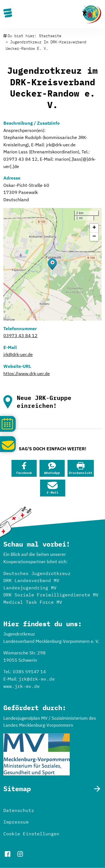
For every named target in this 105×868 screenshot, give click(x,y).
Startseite (50, 36)
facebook (8, 854)
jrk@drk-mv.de (37, 679)
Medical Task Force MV (33, 602)
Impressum (16, 822)
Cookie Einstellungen (31, 834)
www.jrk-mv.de (22, 686)
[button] (52, 264)
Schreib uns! (8, 443)
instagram (20, 854)
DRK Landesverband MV (31, 580)
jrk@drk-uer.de (18, 354)
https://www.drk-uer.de (27, 373)
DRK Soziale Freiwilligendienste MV (51, 595)
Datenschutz (19, 810)
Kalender (8, 423)
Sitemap (17, 789)
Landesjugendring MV (30, 588)
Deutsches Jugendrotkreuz (37, 573)
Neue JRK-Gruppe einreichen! (44, 402)
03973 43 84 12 (20, 335)
